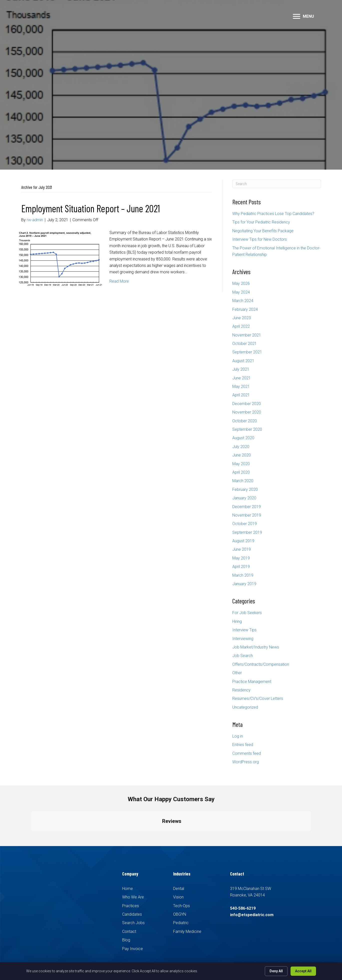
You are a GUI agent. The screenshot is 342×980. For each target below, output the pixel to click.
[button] (297, 16)
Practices (131, 906)
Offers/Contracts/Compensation (261, 664)
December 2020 (247, 404)
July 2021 (241, 369)
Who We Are (133, 897)
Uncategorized (245, 707)
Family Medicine (187, 931)
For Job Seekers (247, 613)
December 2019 (247, 507)
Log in (238, 736)
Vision (178, 897)
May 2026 (241, 283)
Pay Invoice (133, 949)
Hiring (237, 621)
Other (237, 673)
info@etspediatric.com (252, 915)
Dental (179, 889)
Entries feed (243, 745)
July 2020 (241, 447)
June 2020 (242, 455)
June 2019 (242, 549)
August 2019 (243, 541)
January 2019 (244, 584)
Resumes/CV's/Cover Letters (258, 699)
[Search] (277, 184)
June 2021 (242, 378)
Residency (241, 690)
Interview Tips (244, 630)
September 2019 (247, 532)
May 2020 (241, 464)
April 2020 (241, 472)
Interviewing (243, 639)
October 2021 (245, 344)
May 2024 (241, 292)
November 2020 (247, 412)
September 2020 (247, 429)
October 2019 (245, 524)
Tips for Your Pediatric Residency (261, 222)
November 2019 (247, 515)
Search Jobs (133, 923)
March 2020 (243, 481)
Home (128, 889)
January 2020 (244, 498)
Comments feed (247, 753)
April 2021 (241, 395)
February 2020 (245, 490)
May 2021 (241, 386)
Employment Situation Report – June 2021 (91, 208)
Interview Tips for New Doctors (260, 239)
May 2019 (241, 558)
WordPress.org (246, 762)
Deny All (276, 971)
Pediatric (181, 923)
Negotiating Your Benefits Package (263, 231)
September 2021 (247, 352)
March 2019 (243, 575)
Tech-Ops (181, 906)
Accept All (303, 971)
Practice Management (252, 682)
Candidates (132, 914)
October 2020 (245, 421)
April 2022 (241, 326)
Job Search (243, 656)
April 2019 (241, 567)
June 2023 (242, 318)
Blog (126, 940)
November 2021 (247, 335)
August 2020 (243, 438)
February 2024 (245, 309)
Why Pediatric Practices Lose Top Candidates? (273, 214)
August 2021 (243, 361)
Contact (129, 931)
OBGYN (180, 914)
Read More (119, 281)
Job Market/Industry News (256, 647)
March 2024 (243, 301)
